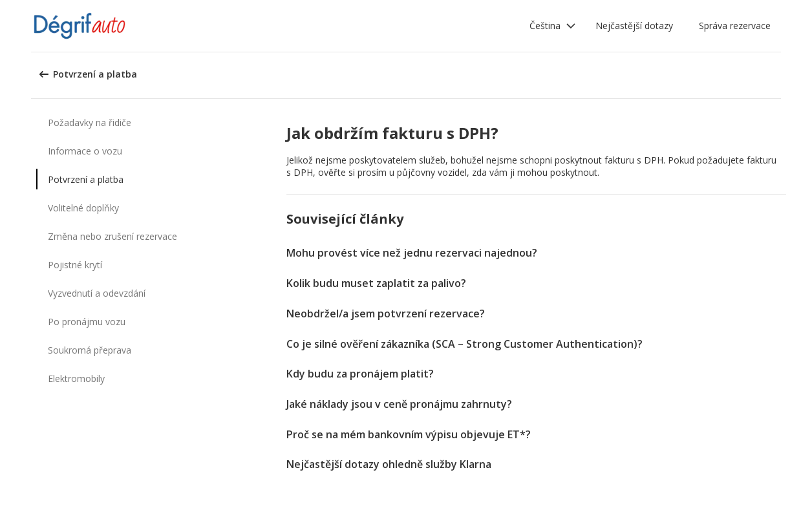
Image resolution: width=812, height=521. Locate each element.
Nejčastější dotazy (634, 26)
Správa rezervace (735, 26)
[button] (553, 26)
